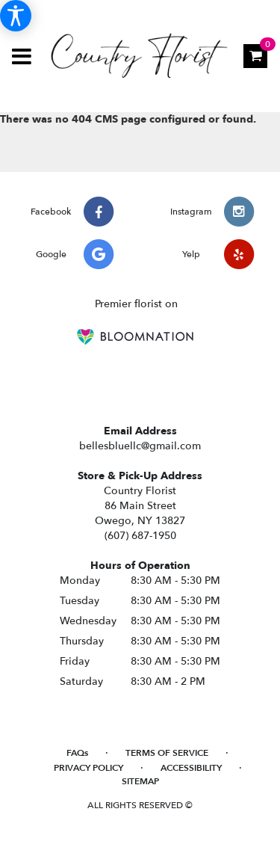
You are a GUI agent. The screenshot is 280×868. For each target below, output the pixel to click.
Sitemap (140, 781)
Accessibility (191, 768)
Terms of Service (167, 753)
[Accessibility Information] (16, 16)
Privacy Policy (88, 768)
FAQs (77, 753)
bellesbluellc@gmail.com (140, 446)
